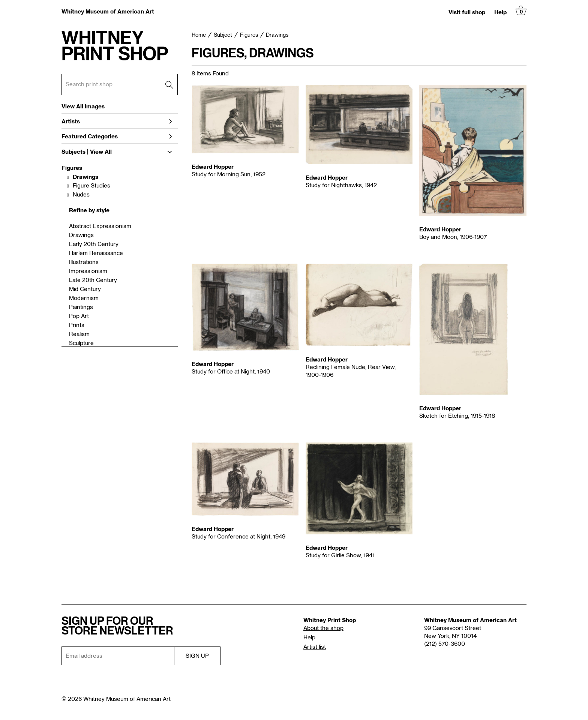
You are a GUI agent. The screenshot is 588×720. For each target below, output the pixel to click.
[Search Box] (120, 85)
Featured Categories (117, 136)
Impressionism (88, 271)
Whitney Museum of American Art (108, 11)
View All (101, 152)
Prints (77, 325)
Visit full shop (467, 12)
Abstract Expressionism (100, 226)
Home (199, 35)
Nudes (81, 195)
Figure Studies (91, 186)
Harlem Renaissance (96, 253)
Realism (79, 334)
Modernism (84, 298)
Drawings (85, 177)
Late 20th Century (93, 280)
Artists (117, 121)
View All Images (83, 106)
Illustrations (84, 262)
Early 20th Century (94, 244)
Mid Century (85, 289)
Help (500, 12)
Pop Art (79, 316)
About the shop (323, 628)
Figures (72, 168)
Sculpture (81, 343)
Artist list (315, 647)
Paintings (81, 307)
